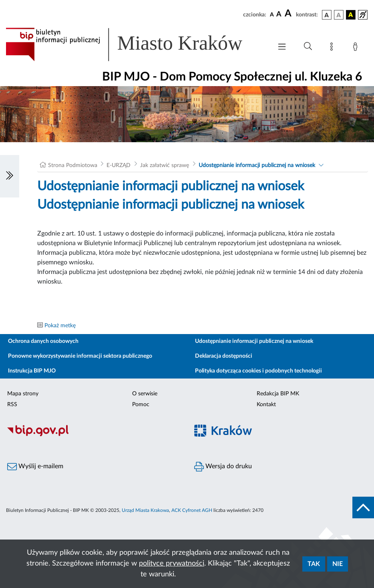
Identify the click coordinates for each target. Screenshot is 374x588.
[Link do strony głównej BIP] (135, 44)
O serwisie (145, 394)
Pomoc (141, 405)
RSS (12, 405)
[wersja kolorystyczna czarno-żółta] (351, 15)
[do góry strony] (363, 507)
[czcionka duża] (289, 14)
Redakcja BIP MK (278, 394)
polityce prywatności (172, 564)
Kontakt (266, 405)
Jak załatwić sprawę (165, 165)
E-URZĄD (119, 165)
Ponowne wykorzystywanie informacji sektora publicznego (80, 356)
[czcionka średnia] (279, 15)
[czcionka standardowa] (272, 14)
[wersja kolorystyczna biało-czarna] (339, 15)
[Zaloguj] (357, 48)
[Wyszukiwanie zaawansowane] (308, 46)
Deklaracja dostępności (224, 356)
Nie (338, 564)
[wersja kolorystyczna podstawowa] (327, 15)
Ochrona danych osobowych (43, 341)
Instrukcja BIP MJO (32, 371)
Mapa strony (23, 394)
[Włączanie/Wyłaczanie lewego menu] (10, 176)
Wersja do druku (223, 467)
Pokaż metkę (60, 326)
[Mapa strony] (333, 48)
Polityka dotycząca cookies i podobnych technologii (258, 371)
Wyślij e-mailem (35, 467)
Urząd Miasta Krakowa (145, 510)
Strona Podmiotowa (73, 165)
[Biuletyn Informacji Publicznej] (93, 435)
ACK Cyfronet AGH (192, 510)
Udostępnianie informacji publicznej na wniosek (257, 165)
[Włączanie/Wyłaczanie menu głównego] (282, 47)
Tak (314, 564)
